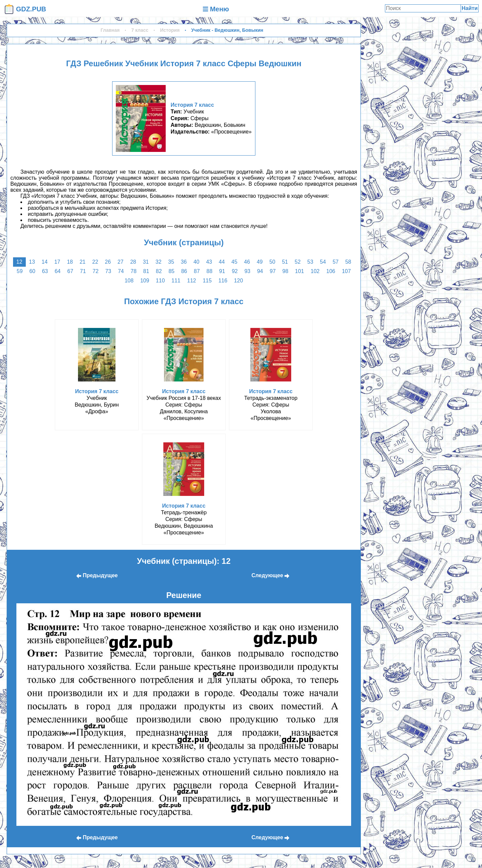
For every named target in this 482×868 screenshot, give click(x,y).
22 (95, 262)
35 (171, 262)
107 (346, 271)
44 (222, 262)
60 (32, 271)
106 (331, 271)
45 (234, 262)
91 (222, 271)
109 (145, 281)
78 (134, 271)
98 (286, 271)
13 (32, 262)
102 (315, 271)
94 (260, 271)
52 (298, 262)
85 (171, 271)
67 (70, 271)
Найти (470, 8)
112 (192, 281)
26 (108, 262)
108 (129, 281)
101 (299, 271)
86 (184, 271)
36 (184, 262)
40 (196, 262)
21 (83, 262)
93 (247, 271)
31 (146, 262)
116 (223, 281)
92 (235, 271)
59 (20, 271)
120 (238, 281)
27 (120, 262)
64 (58, 271)
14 (45, 262)
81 (146, 271)
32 (159, 262)
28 (133, 262)
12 (19, 262)
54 (323, 262)
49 (260, 262)
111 (176, 281)
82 (159, 271)
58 (348, 262)
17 (57, 262)
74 (121, 271)
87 (197, 271)
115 (207, 281)
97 (273, 271)
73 (108, 271)
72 (96, 271)
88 (210, 271)
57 (336, 262)
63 (45, 271)
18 (70, 262)
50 (272, 262)
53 (310, 262)
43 (209, 262)
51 (285, 262)
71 (83, 271)
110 (160, 281)
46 (247, 262)
